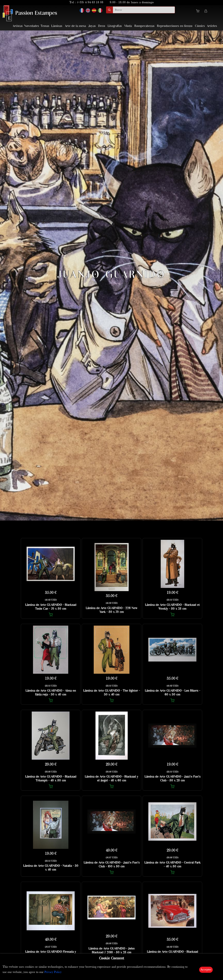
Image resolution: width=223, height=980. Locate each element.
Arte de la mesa (75, 26)
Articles (212, 26)
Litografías (115, 26)
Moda (128, 26)
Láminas (57, 26)
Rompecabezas (144, 26)
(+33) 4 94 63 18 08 (90, 2)
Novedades (32, 26)
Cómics (200, 26)
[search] (144, 10)
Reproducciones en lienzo (175, 26)
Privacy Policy (53, 972)
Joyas (92, 26)
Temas (45, 26)
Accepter (206, 970)
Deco (102, 26)
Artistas (18, 26)
